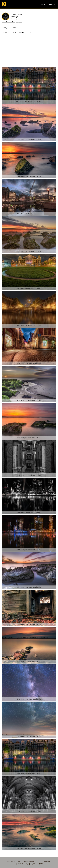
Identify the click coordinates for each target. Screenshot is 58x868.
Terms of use (46, 861)
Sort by (4, 28)
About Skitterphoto (31, 861)
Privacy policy (23, 864)
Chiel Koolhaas (16, 14)
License (19, 861)
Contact (10, 861)
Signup (40, 864)
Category (5, 32)
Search (43, 4)
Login (33, 864)
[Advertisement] (29, 52)
